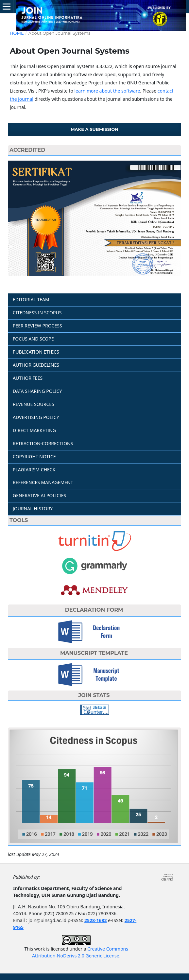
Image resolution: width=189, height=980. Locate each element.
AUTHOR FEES (28, 378)
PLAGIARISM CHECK (34, 470)
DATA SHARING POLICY (37, 391)
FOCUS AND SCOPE (33, 339)
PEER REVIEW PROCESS (37, 326)
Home (17, 33)
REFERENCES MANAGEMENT (43, 482)
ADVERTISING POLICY (36, 417)
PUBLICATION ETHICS (36, 352)
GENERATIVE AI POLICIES (39, 495)
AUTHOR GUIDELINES (36, 365)
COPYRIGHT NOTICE (34, 456)
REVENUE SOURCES (34, 404)
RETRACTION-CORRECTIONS (43, 443)
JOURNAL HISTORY (33, 508)
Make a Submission (94, 129)
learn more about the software (107, 91)
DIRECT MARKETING (34, 430)
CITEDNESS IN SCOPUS (37, 313)
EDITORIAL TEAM (31, 299)
